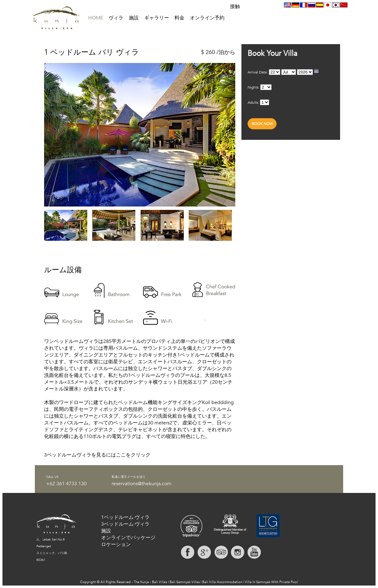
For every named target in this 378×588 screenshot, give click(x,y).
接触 (235, 6)
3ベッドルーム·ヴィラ (125, 524)
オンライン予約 (207, 18)
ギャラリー (157, 18)
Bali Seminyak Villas (185, 582)
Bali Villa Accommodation (222, 582)
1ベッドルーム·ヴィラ (125, 517)
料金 (179, 18)
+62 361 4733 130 (66, 484)
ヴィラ (116, 18)
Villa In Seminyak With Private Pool (271, 582)
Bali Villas (160, 582)
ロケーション (116, 544)
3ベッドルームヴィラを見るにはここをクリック (97, 455)
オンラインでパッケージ (128, 538)
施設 (134, 18)
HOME (96, 18)
